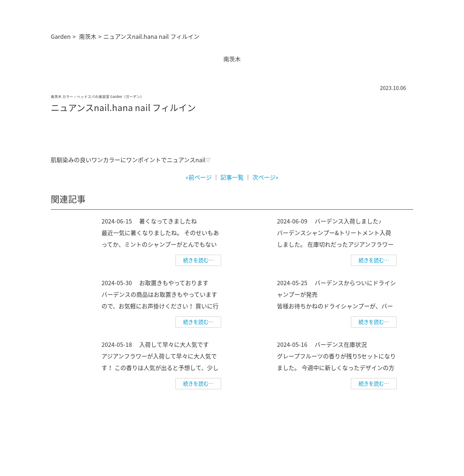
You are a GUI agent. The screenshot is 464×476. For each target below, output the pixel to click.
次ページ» (265, 177)
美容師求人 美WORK (390, 436)
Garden (61, 36)
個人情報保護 (398, 425)
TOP (234, 425)
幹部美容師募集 (360, 425)
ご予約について (293, 425)
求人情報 (327, 425)
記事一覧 (232, 177)
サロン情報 (258, 425)
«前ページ (199, 177)
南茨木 (88, 36)
